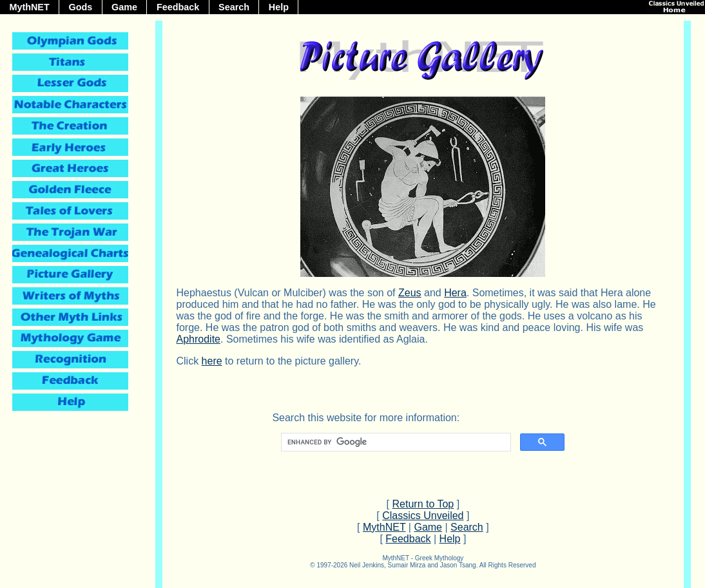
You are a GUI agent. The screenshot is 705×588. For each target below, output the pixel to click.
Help (279, 7)
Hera (455, 293)
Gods (81, 7)
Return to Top (423, 504)
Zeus (410, 293)
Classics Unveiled (423, 516)
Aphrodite (198, 339)
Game (124, 7)
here (212, 361)
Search (234, 7)
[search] (395, 442)
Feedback (178, 7)
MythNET (29, 7)
